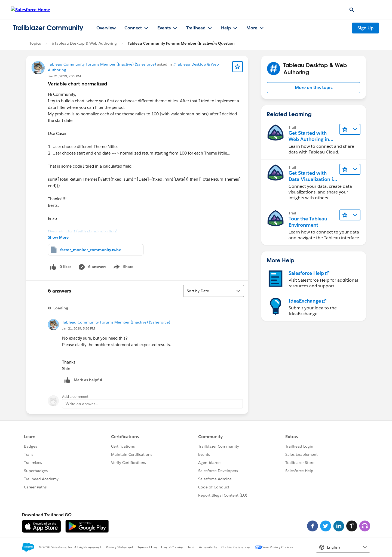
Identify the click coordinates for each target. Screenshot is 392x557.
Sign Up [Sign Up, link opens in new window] (365, 28)
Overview (106, 28)
